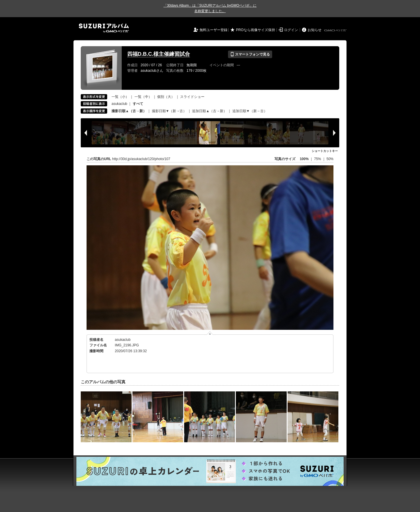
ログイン (291, 30)
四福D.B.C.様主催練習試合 (159, 54)
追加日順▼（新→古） (250, 111)
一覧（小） (120, 97)
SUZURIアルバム (104, 28)
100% (304, 159)
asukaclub (119, 104)
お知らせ (315, 30)
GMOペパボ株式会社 (336, 31)
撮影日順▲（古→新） (129, 111)
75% (318, 159)
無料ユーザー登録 (213, 30)
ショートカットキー (325, 151)
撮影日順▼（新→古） (169, 111)
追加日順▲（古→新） (209, 111)
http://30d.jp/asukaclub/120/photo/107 (141, 159)
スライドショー (192, 97)
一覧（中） (143, 97)
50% (330, 159)
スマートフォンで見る (250, 54)
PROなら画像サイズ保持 (256, 30)
